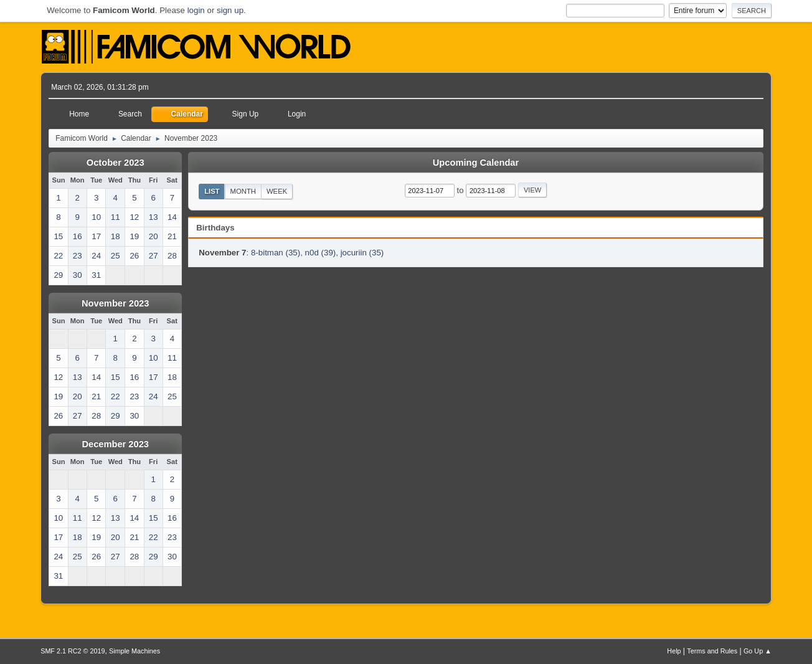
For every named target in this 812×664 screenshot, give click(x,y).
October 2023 (116, 163)
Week (277, 191)
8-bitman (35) (276, 253)
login (196, 10)
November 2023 (115, 303)
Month (243, 191)
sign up (230, 10)
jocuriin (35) (362, 253)
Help (674, 651)
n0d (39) (321, 253)
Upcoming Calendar (476, 163)
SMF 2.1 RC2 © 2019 (73, 651)
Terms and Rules (712, 651)
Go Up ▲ (758, 651)
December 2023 (115, 444)
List (212, 191)
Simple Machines (135, 651)
